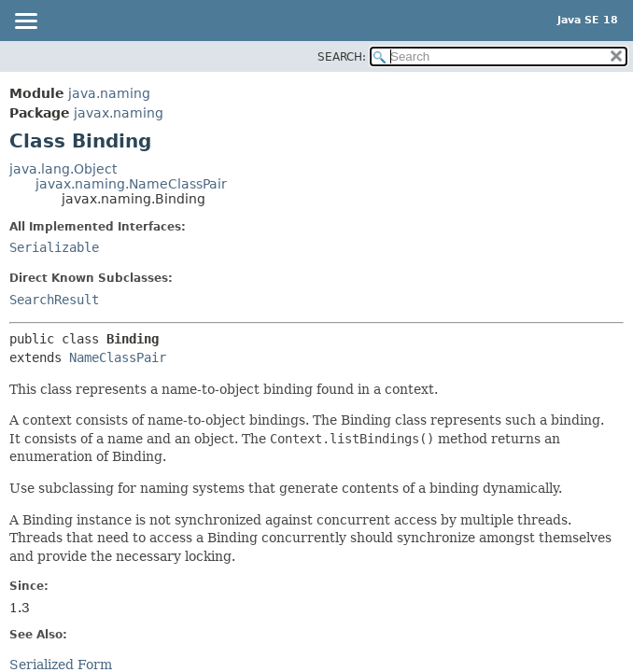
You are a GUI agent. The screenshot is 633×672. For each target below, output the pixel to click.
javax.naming (119, 113)
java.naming (109, 93)
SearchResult (54, 300)
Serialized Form (61, 665)
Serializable (54, 247)
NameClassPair (118, 357)
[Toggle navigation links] (25, 22)
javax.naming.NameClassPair (131, 184)
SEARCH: (342, 57)
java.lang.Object (63, 169)
